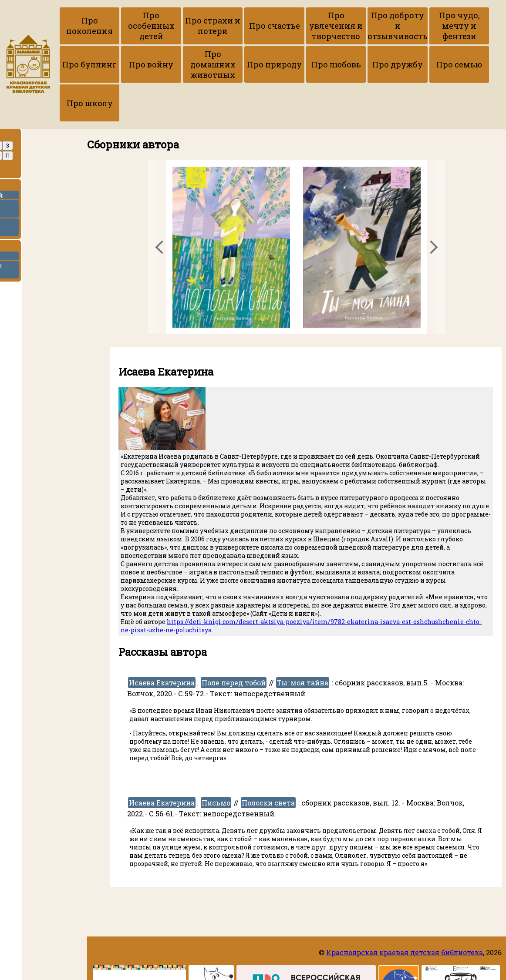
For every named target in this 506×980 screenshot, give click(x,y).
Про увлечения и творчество (323, 26)
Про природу (265, 65)
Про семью (441, 65)
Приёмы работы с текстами (34, 211)
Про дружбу (382, 65)
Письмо (216, 804)
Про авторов (32, 137)
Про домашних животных (206, 65)
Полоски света (268, 804)
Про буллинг (88, 65)
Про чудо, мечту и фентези (441, 26)
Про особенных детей (147, 26)
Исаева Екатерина (162, 684)
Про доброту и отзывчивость (382, 26)
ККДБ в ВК (20, 258)
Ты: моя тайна (303, 684)
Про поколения (88, 26)
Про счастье (265, 26)
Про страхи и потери (206, 26)
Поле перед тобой (234, 684)
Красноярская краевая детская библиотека (405, 952)
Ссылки (24, 249)
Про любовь (324, 65)
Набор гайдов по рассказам (31, 229)
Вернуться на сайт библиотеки (35, 272)
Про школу (88, 104)
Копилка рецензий (35, 197)
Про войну (147, 65)
